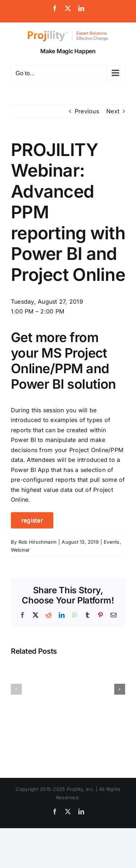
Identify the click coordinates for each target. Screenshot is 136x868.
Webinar (20, 550)
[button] (16, 689)
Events (112, 542)
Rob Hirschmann (38, 542)
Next (113, 111)
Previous (87, 111)
